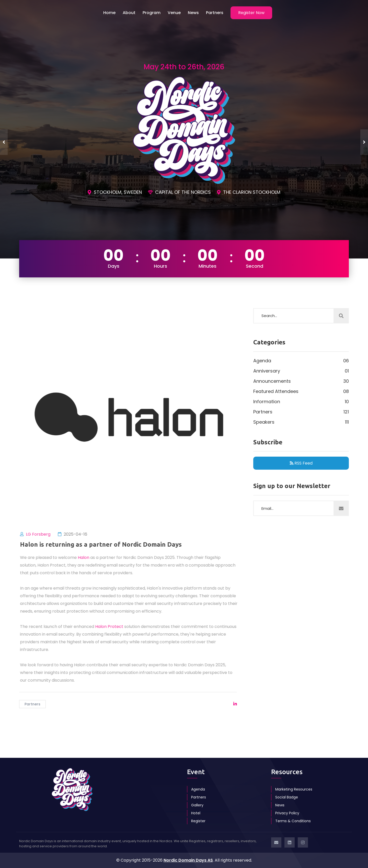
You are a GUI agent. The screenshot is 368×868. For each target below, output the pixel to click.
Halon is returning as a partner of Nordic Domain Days (105, 544)
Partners (215, 13)
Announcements (301, 381)
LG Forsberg (42, 534)
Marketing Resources (294, 789)
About (129, 13)
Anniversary (301, 371)
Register (198, 821)
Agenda (301, 361)
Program (152, 13)
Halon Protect (113, 627)
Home (109, 13)
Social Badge (287, 797)
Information (301, 402)
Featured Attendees (301, 391)
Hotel (196, 813)
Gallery (197, 805)
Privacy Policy (287, 813)
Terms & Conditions (293, 821)
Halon (87, 557)
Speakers (301, 422)
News (193, 13)
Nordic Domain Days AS (188, 860)
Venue (174, 13)
